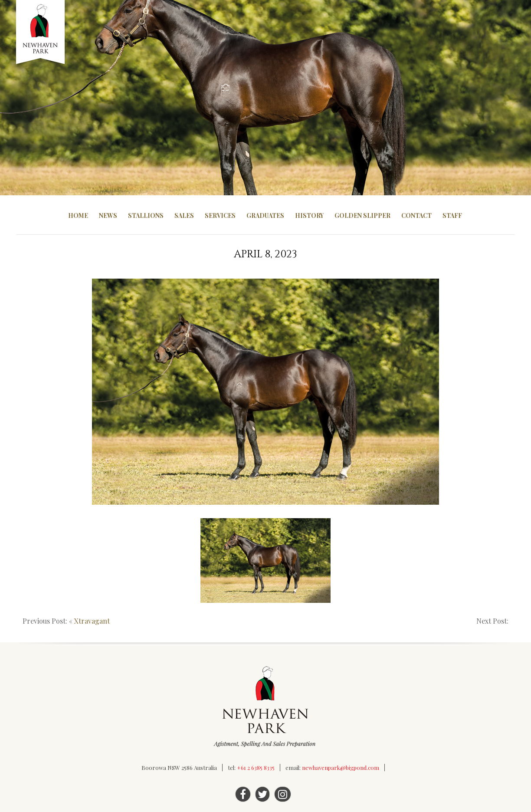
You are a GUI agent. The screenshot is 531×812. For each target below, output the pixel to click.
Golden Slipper (362, 215)
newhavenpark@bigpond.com (341, 768)
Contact (416, 215)
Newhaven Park (41, 33)
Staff (452, 215)
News (108, 215)
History (309, 215)
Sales (184, 215)
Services (220, 215)
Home (78, 215)
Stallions (146, 215)
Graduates (265, 215)
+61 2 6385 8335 (256, 768)
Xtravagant (92, 621)
